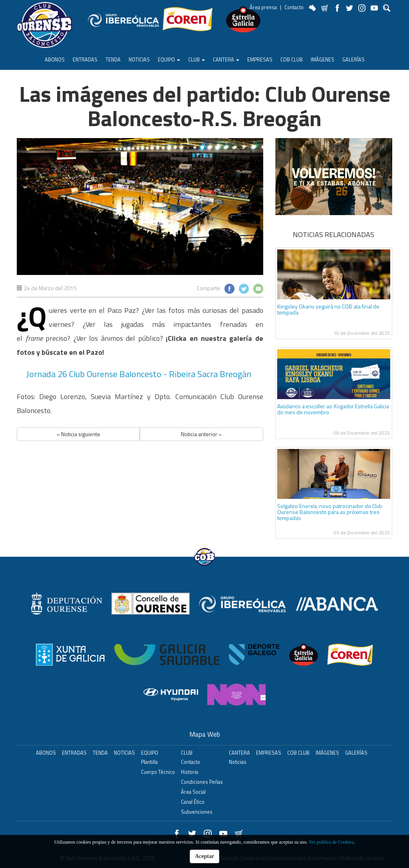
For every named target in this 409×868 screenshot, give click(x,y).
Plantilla (149, 762)
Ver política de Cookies (331, 842)
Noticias (139, 60)
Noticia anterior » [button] (201, 434)
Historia (190, 772)
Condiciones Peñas (202, 782)
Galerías (353, 60)
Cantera (226, 60)
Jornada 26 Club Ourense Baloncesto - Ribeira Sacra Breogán (140, 374)
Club (197, 60)
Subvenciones (197, 812)
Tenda (113, 60)
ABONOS (55, 60)
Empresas (260, 60)
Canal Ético (193, 802)
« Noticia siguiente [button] (78, 434)
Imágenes (323, 60)
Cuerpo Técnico (158, 772)
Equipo (169, 60)
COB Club (292, 60)
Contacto (294, 7)
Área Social (193, 792)
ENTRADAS (85, 60)
